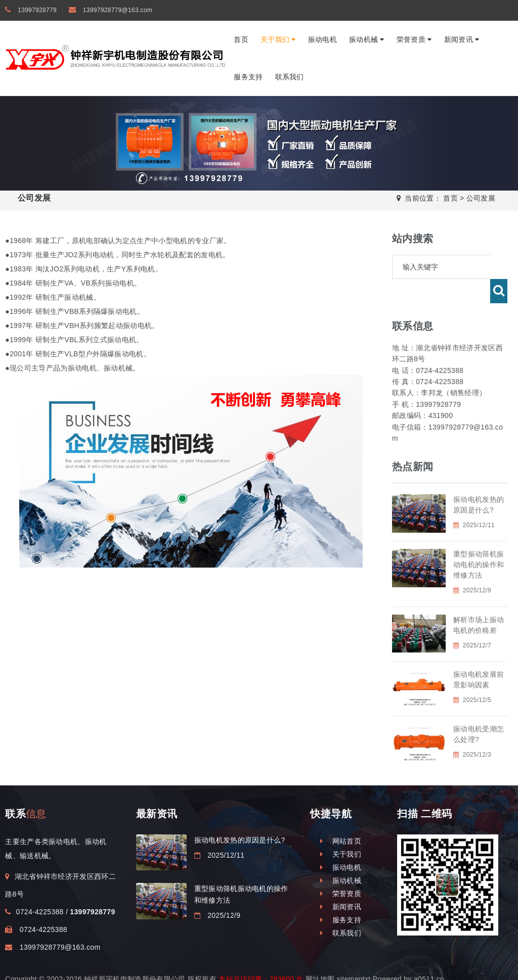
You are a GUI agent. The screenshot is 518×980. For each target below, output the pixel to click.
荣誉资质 (414, 39)
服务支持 (248, 77)
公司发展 (481, 198)
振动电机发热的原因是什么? (240, 816)
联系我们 (290, 77)
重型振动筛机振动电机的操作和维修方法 (479, 540)
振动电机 (322, 39)
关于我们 (278, 39)
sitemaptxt (353, 955)
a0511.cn (429, 955)
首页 (241, 39)
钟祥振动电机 (158, 965)
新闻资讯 (462, 39)
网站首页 (341, 817)
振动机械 (367, 39)
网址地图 (320, 955)
